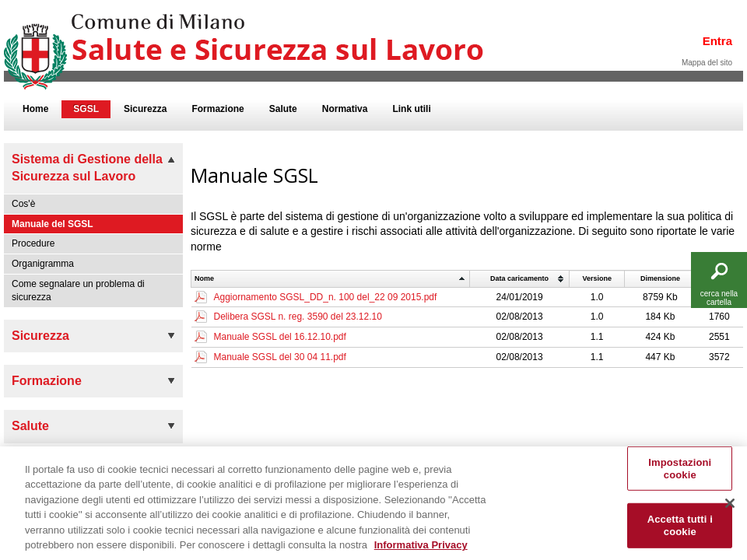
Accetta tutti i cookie (680, 534)
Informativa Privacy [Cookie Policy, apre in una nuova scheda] (421, 553)
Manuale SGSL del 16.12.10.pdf (280, 337)
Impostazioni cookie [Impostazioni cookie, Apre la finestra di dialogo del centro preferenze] (680, 477)
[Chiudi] (730, 512)
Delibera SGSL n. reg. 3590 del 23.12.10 (298, 317)
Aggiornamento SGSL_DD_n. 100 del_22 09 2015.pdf (326, 297)
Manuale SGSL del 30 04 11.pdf (280, 357)
